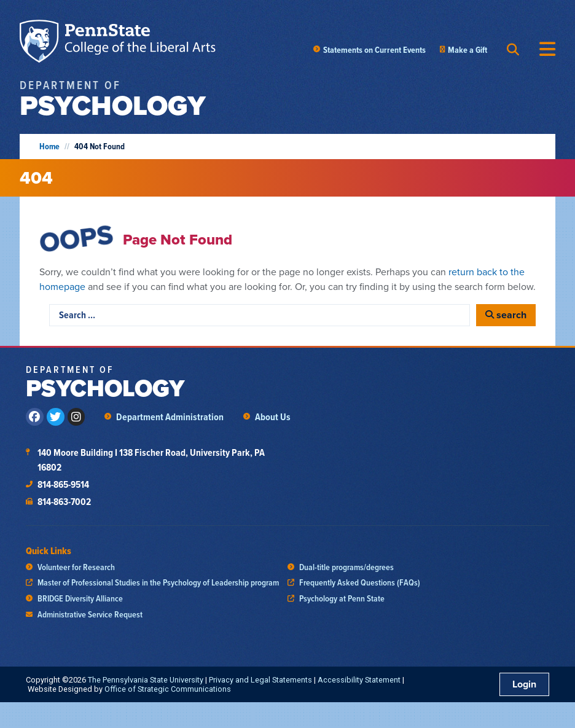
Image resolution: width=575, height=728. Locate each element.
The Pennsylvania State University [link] (146, 680)
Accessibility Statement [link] (359, 680)
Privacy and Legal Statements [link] (260, 680)
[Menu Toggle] (547, 49)
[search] (506, 315)
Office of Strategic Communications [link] (168, 689)
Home (49, 147)
